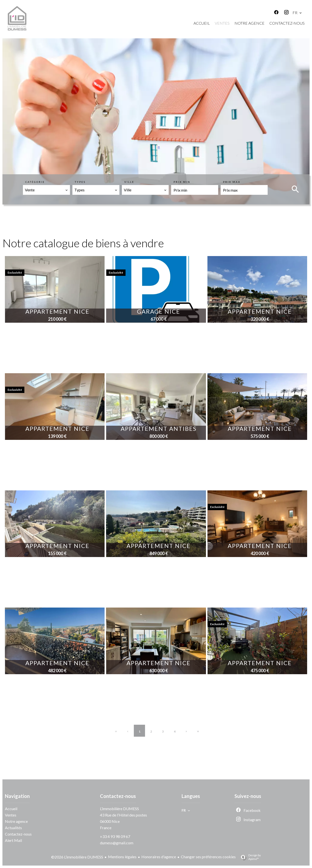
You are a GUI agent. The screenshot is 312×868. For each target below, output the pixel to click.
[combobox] (46, 190)
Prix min (182, 182)
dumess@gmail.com (117, 843)
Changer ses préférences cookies (208, 857)
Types (80, 182)
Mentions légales (122, 857)
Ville (129, 182)
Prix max (232, 182)
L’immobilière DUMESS (119, 809)
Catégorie (35, 182)
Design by (249, 857)
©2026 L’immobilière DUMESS (77, 857)
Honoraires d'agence (159, 857)
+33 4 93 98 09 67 (115, 836)
